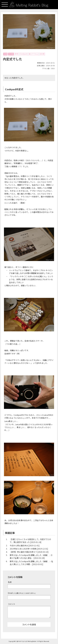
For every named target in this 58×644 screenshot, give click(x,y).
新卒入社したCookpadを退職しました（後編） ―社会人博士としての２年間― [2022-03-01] (31, 563)
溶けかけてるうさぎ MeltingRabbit (26, 641)
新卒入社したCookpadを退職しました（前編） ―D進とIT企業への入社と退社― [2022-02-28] (31, 556)
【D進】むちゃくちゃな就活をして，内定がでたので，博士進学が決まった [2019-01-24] (30, 541)
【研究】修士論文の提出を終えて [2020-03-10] (29, 552)
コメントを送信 (29, 624)
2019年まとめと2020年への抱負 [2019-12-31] (29, 549)
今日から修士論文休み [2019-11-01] (25, 545)
